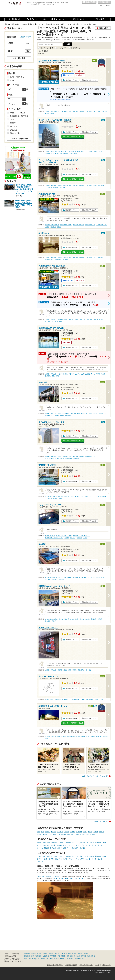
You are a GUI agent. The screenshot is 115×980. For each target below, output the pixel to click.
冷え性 (100, 845)
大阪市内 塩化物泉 (66, 111)
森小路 (64, 834)
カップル (81, 845)
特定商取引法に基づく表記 (89, 970)
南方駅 (54, 322)
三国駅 (101, 320)
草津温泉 (27, 956)
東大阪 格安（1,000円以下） (81, 536)
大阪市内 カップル (91, 185)
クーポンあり (62, 48)
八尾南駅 (79, 538)
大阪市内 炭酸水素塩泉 (52, 111)
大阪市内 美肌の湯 (78, 111)
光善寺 (67, 832)
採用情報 (108, 970)
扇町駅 (59, 227)
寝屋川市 (79, 832)
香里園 (73, 832)
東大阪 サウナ (96, 578)
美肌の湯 (53, 848)
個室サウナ (67, 848)
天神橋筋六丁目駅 (102, 225)
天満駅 (47, 227)
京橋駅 (101, 152)
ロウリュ (40, 848)
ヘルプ (97, 965)
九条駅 (103, 374)
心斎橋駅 (63, 187)
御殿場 (56, 959)
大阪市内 (63, 959)
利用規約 (101, 970)
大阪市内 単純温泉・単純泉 (53, 185)
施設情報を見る (71, 80)
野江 (73, 834)
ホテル (39, 845)
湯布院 (84, 956)
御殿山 (48, 832)
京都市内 (70, 959)
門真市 (102, 832)
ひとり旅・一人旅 (82, 843)
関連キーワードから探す (14, 961)
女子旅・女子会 (91, 845)
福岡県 (86, 953)
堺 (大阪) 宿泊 (49, 737)
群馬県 (51, 953)
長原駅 (85, 538)
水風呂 (92, 843)
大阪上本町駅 (67, 670)
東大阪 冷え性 (74, 619)
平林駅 (93, 737)
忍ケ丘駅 (61, 580)
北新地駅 (105, 111)
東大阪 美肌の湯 (50, 496)
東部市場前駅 (49, 416)
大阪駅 (98, 111)
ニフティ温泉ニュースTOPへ (99, 821)
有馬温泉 (38, 956)
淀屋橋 (92, 834)
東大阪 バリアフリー (91, 496)
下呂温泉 (53, 956)
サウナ (39, 843)
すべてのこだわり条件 (19, 139)
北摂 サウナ (76, 700)
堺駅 (46, 739)
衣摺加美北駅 (102, 496)
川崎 (29, 959)
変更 (28, 44)
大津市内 (78, 959)
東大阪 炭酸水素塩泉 (51, 619)
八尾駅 (67, 538)
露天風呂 (98, 843)
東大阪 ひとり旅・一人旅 (76, 496)
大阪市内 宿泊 (49, 152)
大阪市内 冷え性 (90, 257)
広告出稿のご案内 (71, 965)
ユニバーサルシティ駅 (52, 459)
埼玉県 (33, 953)
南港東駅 (106, 737)
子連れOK (46, 845)
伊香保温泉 (61, 956)
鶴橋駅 (74, 670)
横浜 (25, 959)
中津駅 (53, 113)
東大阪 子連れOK (61, 496)
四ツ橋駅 (56, 187)
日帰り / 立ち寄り (17, 77)
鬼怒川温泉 (91, 956)
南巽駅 (57, 416)
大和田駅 (48, 580)
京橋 (77, 834)
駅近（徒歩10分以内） (51, 843)
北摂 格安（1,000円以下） (63, 700)
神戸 (84, 959)
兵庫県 (45, 953)
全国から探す (26, 37)
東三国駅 (60, 322)
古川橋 (96, 832)
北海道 (68, 953)
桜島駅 (62, 459)
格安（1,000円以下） (67, 843)
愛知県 (80, 953)
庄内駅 (83, 700)
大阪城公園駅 (73, 154)
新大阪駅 (48, 322)
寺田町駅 (68, 416)
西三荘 (39, 834)
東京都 (57, 953)
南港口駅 (99, 737)
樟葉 (38, 832)
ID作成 (108, 5)
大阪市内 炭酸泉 (50, 320)
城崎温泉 (46, 956)
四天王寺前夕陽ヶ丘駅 (85, 670)
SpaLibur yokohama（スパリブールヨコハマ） (70, 878)
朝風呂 (46, 848)
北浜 (87, 834)
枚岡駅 (100, 619)
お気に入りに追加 (90, 80)
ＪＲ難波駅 (49, 187)
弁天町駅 (97, 374)
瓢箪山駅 (48, 621)
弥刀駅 (61, 498)
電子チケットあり (47, 48)
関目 (69, 834)
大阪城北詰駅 (64, 154)
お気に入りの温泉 (89, 2)
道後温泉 (70, 956)
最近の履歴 (104, 2)
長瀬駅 (55, 498)
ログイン (101, 5)
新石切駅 (94, 619)
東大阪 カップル (85, 619)
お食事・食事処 (56, 845)
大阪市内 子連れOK (87, 374)
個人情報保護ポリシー (72, 970)
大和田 (90, 832)
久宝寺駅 (73, 538)
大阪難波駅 (101, 185)
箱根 (33, 956)
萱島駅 (103, 578)
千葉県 (39, 953)
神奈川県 (27, 953)
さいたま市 (45, 959)
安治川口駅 (55, 376)
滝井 (54, 834)
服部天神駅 (89, 700)
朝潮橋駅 (48, 376)
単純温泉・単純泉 (79, 848)
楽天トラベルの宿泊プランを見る (73, 137)
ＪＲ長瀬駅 (49, 498)
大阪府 (63, 953)
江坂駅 (96, 700)
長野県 (74, 953)
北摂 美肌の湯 (49, 700)
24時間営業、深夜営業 (19, 116)
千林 (59, 834)
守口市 (45, 834)
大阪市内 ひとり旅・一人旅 (79, 414)
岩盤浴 (60, 848)
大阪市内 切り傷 (90, 111)
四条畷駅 (55, 580)
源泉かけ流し (16, 133)
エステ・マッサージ (70, 845)
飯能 (51, 959)
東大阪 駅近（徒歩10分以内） (54, 538)
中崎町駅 (53, 227)
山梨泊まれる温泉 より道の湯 (49, 876)
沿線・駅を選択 (19, 58)
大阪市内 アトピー (92, 320)
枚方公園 (60, 832)
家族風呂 (14, 130)
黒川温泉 (77, 956)
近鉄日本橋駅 (49, 260)
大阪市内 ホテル (93, 152)
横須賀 (34, 959)
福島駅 (47, 113)
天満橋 (82, 834)
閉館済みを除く (76, 48)
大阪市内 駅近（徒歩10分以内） (77, 152)
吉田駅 (54, 621)
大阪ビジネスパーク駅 (52, 154)
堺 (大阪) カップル (84, 737)
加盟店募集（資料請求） (55, 965)
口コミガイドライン (86, 965)
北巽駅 (62, 416)
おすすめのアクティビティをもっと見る (95, 776)
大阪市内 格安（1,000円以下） (98, 414)
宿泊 (104, 843)
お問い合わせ (106, 965)
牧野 (43, 832)
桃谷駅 (60, 670)
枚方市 (53, 832)
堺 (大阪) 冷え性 (72, 737)
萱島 (85, 832)
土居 (50, 834)
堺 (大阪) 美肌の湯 (60, 737)
